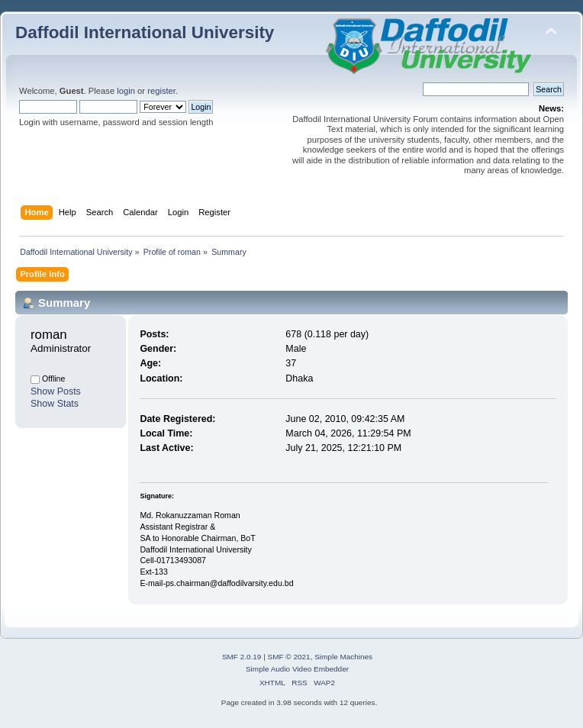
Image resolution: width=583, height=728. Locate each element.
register (161, 91)
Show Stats (55, 404)
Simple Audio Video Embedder (297, 669)
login (126, 91)
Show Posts (56, 391)
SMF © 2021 (289, 657)
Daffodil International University (145, 32)
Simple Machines (343, 657)
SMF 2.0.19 (242, 657)
